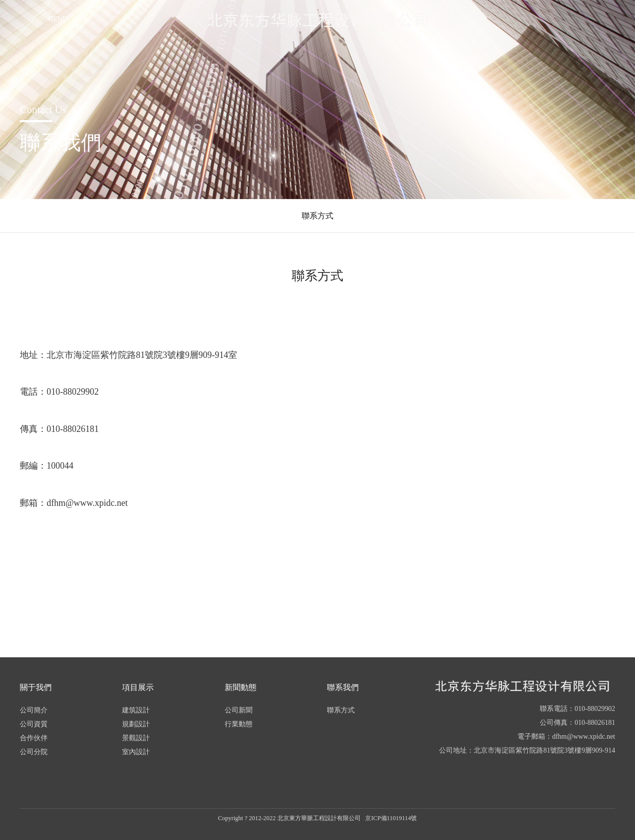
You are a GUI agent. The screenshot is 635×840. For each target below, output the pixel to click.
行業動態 (239, 724)
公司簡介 (34, 710)
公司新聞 (239, 710)
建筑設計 (136, 710)
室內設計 (136, 752)
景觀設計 (136, 738)
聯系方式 (317, 216)
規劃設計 (136, 724)
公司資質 (34, 724)
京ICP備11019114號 (391, 818)
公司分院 (34, 752)
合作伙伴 (34, 738)
